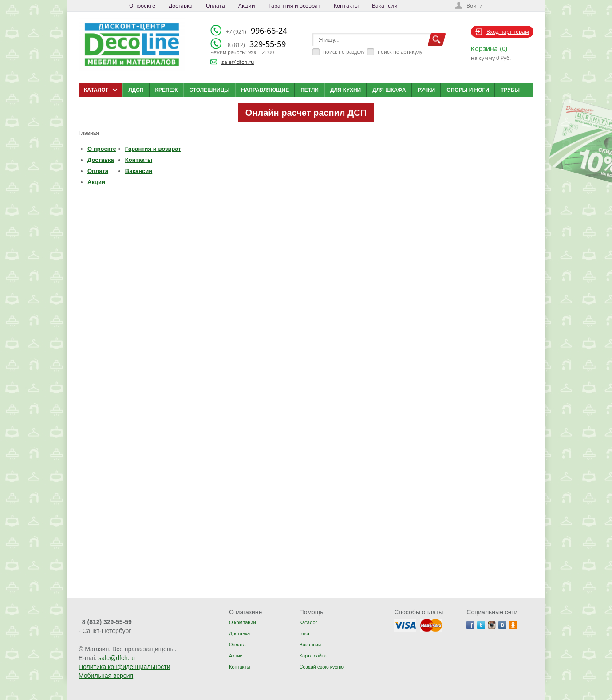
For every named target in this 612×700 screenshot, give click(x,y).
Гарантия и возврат (294, 6)
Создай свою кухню (322, 667)
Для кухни (345, 90)
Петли (310, 90)
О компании (243, 622)
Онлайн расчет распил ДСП (306, 113)
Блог (305, 633)
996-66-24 (257, 31)
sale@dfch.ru (238, 62)
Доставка (181, 6)
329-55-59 (257, 44)
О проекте (142, 6)
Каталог (308, 622)
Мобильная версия (106, 676)
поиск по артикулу (400, 52)
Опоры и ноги (468, 90)
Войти (475, 6)
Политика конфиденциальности (124, 667)
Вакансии (385, 6)
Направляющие (265, 90)
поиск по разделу (344, 52)
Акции (247, 6)
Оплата (215, 6)
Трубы (510, 90)
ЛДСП (136, 90)
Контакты (346, 6)
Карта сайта (313, 656)
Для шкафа (389, 90)
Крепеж (167, 90)
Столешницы (209, 90)
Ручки (426, 90)
